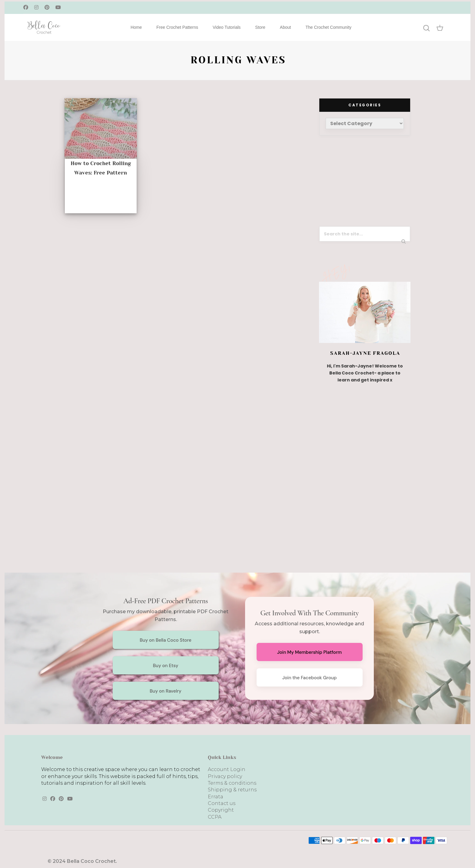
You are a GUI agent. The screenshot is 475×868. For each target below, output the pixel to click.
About (286, 27)
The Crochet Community (328, 27)
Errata (216, 797)
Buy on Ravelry (166, 691)
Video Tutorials (227, 27)
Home (136, 27)
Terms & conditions (232, 783)
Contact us (222, 803)
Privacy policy (225, 776)
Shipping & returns (232, 790)
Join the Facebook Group (310, 678)
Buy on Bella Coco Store (166, 640)
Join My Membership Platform (310, 652)
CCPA (215, 817)
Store (260, 27)
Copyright (221, 810)
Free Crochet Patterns (177, 27)
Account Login (227, 769)
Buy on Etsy (166, 666)
